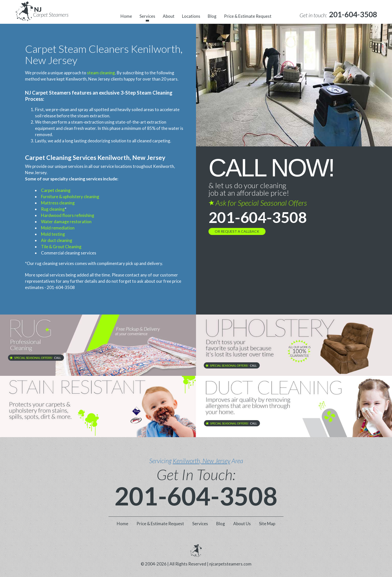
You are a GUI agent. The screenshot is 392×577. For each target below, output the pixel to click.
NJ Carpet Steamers (48, 93)
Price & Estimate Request (248, 16)
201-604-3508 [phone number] (258, 217)
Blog (212, 16)
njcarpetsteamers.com (230, 564)
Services (147, 16)
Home (126, 16)
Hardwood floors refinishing (68, 215)
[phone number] (353, 14)
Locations (191, 16)
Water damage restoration (66, 222)
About (169, 16)
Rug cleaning (53, 209)
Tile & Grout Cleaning (61, 247)
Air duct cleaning (57, 240)
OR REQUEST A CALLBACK (237, 231)
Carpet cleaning (56, 190)
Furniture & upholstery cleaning (70, 197)
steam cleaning (101, 73)
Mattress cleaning (58, 203)
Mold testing (53, 234)
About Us (242, 524)
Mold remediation (58, 228)
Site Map (267, 524)
